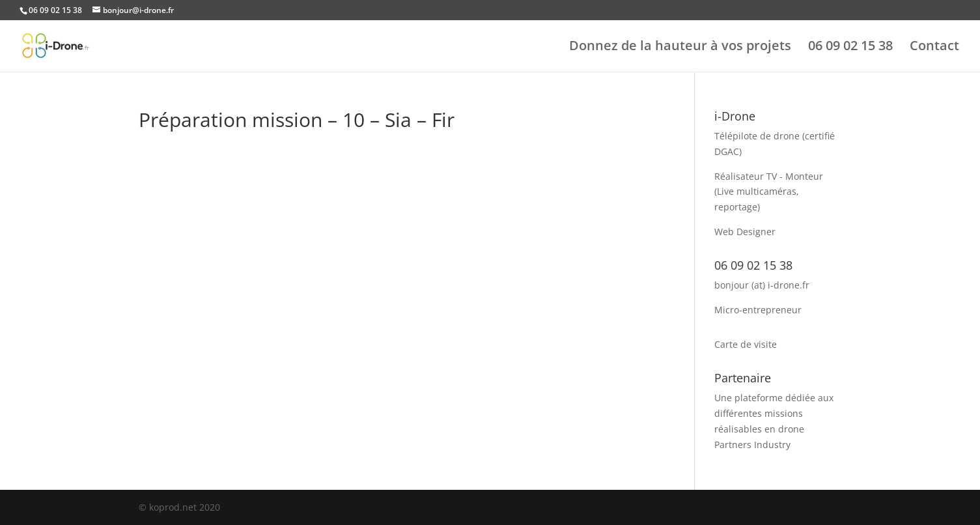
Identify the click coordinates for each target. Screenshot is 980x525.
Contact (934, 48)
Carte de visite (746, 344)
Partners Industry (752, 445)
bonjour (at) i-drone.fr (762, 285)
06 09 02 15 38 (850, 48)
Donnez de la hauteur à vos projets (680, 48)
